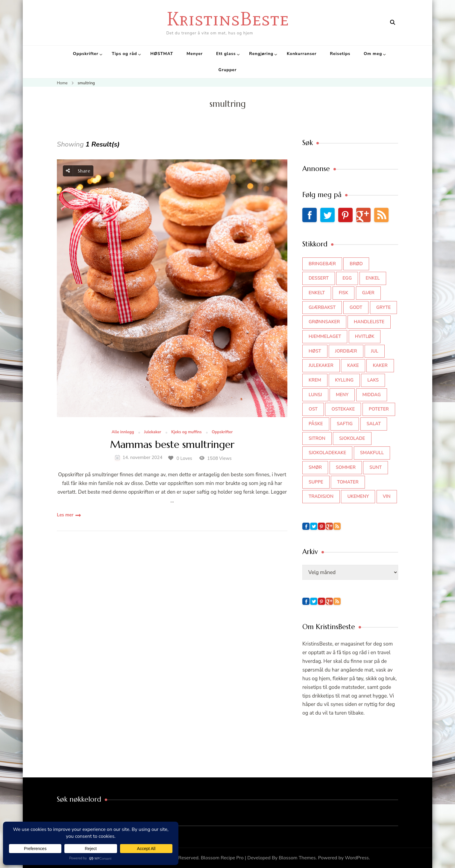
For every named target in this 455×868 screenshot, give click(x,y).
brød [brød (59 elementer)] (356, 264)
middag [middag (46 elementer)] (372, 395)
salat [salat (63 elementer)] (374, 424)
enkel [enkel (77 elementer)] (373, 278)
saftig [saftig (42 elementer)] (345, 424)
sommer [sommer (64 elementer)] (346, 467)
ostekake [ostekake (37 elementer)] (343, 409)
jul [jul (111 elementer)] (375, 351)
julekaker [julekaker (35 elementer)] (321, 365)
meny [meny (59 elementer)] (342, 395)
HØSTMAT (162, 54)
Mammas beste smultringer (172, 445)
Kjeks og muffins (186, 432)
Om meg (373, 54)
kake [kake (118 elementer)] (353, 365)
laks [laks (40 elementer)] (373, 380)
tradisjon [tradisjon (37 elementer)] (321, 496)
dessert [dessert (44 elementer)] (319, 278)
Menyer (195, 54)
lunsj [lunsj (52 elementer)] (315, 395)
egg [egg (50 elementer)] (347, 278)
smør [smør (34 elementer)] (315, 467)
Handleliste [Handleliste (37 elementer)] (369, 322)
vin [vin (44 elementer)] (387, 496)
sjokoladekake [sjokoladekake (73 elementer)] (327, 453)
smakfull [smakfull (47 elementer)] (372, 453)
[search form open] (393, 22)
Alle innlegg (123, 432)
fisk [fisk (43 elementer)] (344, 293)
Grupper (228, 70)
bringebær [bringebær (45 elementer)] (322, 264)
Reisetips (340, 54)
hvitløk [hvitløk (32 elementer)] (365, 336)
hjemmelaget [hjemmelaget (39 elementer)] (325, 336)
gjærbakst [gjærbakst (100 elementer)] (322, 307)
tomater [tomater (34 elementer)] (348, 482)
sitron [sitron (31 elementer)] (317, 438)
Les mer (65, 515)
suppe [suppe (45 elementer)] (316, 482)
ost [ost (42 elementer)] (313, 409)
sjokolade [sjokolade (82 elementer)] (352, 438)
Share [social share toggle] (78, 171)
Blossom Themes (297, 858)
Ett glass (226, 54)
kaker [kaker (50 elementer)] (380, 365)
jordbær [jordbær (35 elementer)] (346, 351)
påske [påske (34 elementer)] (316, 424)
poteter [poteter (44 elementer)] (379, 409)
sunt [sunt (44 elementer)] (376, 467)
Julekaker (153, 432)
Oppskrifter (86, 54)
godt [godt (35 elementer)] (356, 307)
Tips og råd (124, 54)
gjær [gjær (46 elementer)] (368, 293)
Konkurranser (302, 54)
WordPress (357, 858)
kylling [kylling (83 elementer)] (344, 380)
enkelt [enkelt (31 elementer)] (317, 293)
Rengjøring (261, 54)
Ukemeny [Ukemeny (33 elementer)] (358, 496)
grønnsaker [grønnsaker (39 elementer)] (324, 322)
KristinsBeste (228, 19)
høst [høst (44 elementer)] (315, 351)
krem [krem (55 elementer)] (315, 380)
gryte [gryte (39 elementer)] (384, 307)
